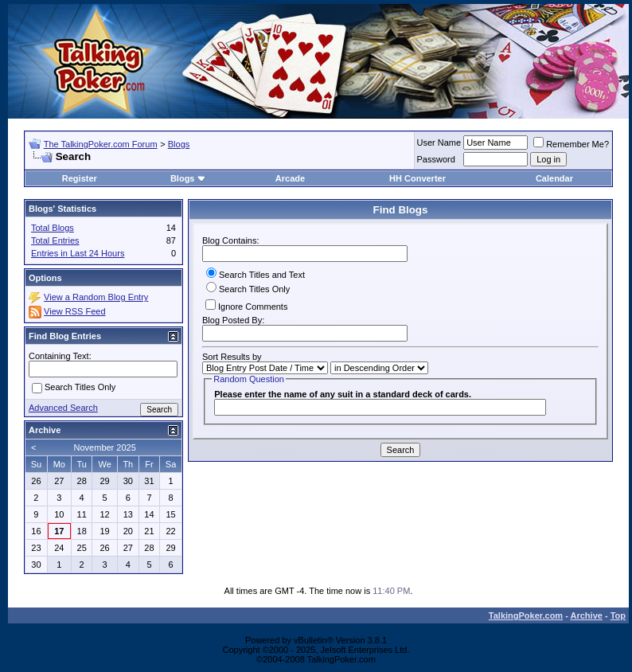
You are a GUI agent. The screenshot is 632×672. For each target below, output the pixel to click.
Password (436, 159)
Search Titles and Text (256, 275)
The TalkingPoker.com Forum (101, 144)
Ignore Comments (246, 305)
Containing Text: (60, 356)
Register (80, 178)
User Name (439, 143)
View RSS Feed (74, 311)
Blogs (179, 144)
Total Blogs (53, 228)
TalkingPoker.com (526, 615)
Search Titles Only (248, 289)
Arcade (290, 178)
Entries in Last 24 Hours (78, 253)
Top (618, 615)
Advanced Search (63, 408)
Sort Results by (232, 357)
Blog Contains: (305, 249)
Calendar (554, 178)
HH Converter (417, 178)
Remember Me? (571, 144)
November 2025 (105, 447)
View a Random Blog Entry (96, 297)
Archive (587, 615)
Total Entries (55, 240)
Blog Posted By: (305, 328)
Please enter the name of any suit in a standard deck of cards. (343, 394)
